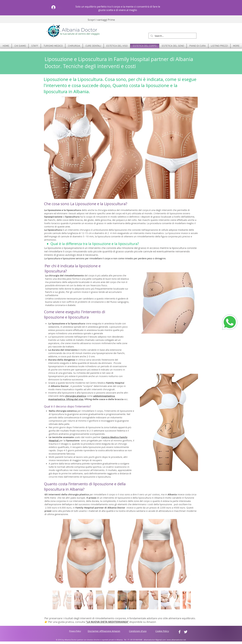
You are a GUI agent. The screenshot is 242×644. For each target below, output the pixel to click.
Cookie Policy (162, 631)
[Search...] (172, 36)
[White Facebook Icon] (180, 632)
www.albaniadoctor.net (176, 640)
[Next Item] (185, 553)
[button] (74, 46)
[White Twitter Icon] (186, 632)
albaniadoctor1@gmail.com (155, 640)
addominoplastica (104, 396)
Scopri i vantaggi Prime (101, 20)
